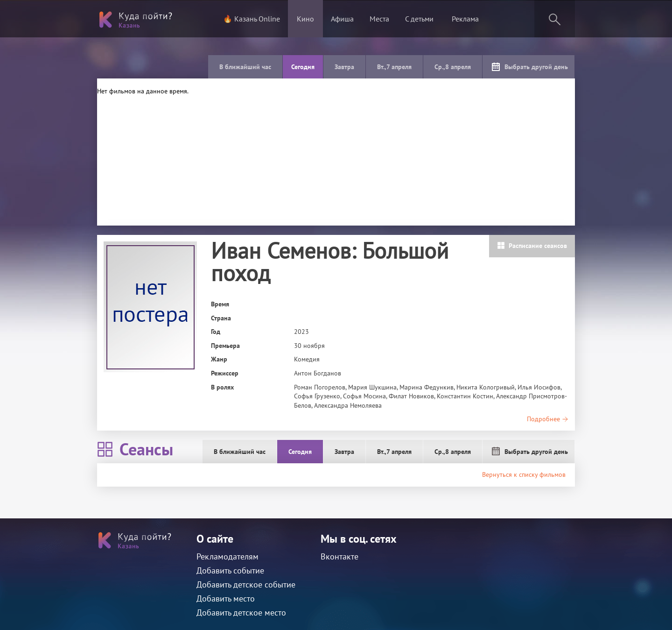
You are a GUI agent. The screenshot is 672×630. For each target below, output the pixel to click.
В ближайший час (245, 67)
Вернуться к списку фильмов (524, 474)
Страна (221, 318)
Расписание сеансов (532, 246)
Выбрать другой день (530, 67)
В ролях (222, 387)
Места (379, 19)
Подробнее (548, 419)
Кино (305, 19)
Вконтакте (339, 556)
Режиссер (225, 373)
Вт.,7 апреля (394, 67)
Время (220, 304)
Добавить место (226, 598)
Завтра (344, 67)
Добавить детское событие (246, 584)
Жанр (219, 359)
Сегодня (303, 67)
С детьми (419, 19)
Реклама (465, 19)
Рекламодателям (227, 556)
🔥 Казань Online (252, 19)
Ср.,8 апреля (453, 67)
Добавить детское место (241, 612)
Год (216, 332)
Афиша (342, 19)
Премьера (225, 346)
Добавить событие (230, 570)
